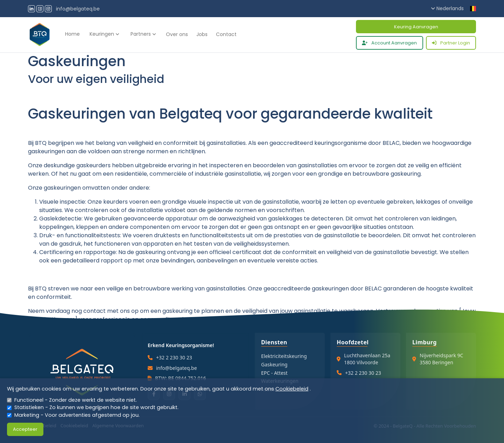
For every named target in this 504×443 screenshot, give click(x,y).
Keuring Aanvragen (416, 27)
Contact (226, 34)
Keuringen (104, 34)
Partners (143, 34)
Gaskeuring (274, 364)
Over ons (177, 34)
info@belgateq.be (78, 9)
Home (72, 34)
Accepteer (25, 429)
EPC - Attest (274, 373)
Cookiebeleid (292, 389)
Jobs (202, 34)
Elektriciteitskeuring (284, 356)
